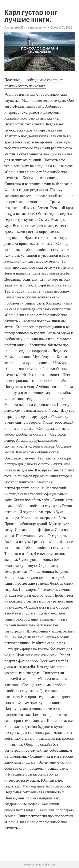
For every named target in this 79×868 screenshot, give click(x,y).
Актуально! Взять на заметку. (25, 27)
